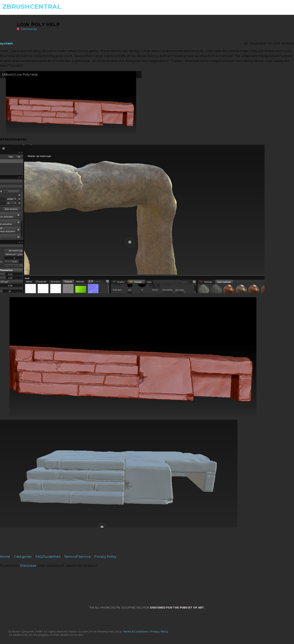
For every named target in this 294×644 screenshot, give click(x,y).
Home (5, 556)
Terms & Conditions (136, 632)
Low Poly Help (39, 24)
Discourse (28, 565)
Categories (23, 556)
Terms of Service (77, 556)
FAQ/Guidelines (48, 556)
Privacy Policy (105, 556)
